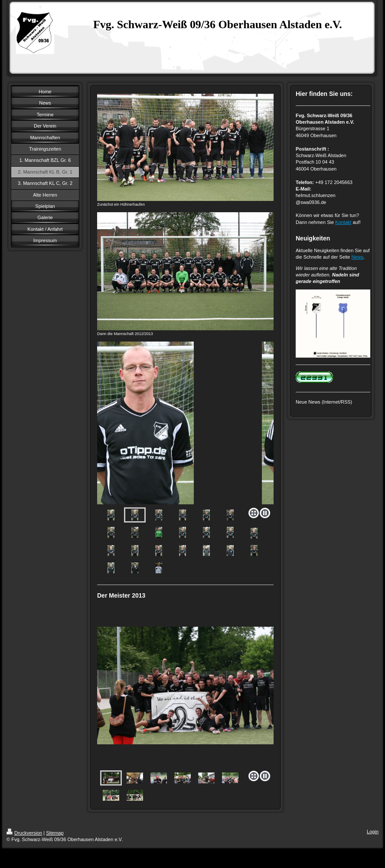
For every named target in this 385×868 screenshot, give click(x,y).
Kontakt (343, 222)
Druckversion (24, 833)
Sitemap (55, 833)
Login (373, 832)
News (357, 257)
